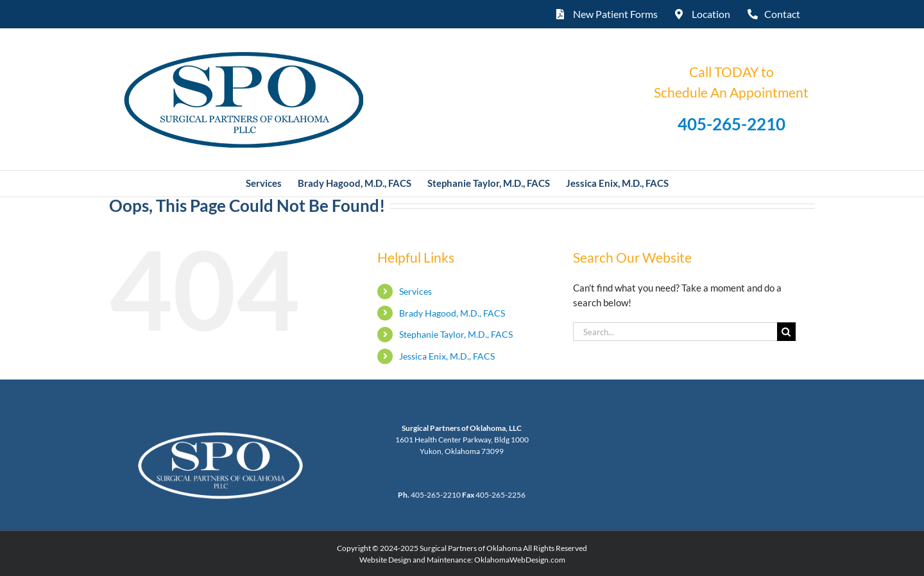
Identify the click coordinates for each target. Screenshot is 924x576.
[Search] (786, 332)
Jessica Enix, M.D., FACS (447, 356)
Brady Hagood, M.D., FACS (452, 313)
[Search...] (675, 332)
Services (415, 291)
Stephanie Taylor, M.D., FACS (456, 334)
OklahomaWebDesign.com (520, 560)
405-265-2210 (732, 124)
